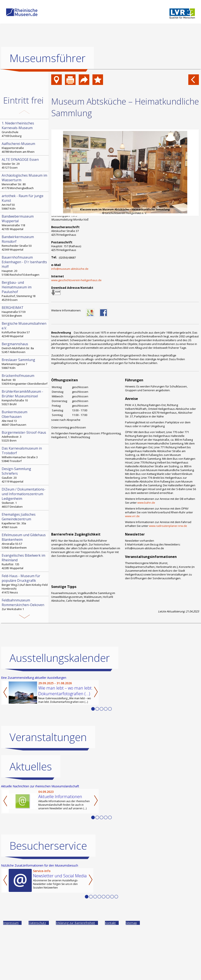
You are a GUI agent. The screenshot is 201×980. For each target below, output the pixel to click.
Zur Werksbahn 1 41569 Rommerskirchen (25, 606)
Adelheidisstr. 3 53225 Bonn (25, 436)
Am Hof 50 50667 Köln (25, 202)
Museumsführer (47, 58)
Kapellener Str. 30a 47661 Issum (25, 521)
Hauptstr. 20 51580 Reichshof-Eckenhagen (25, 266)
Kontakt (110, 923)
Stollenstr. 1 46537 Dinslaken (25, 498)
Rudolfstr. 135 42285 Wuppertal (25, 562)
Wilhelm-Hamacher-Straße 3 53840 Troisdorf (25, 454)
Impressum (11, 923)
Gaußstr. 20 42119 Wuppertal (25, 475)
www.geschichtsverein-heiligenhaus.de (76, 280)
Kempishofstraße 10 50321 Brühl (25, 398)
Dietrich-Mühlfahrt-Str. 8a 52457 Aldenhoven (25, 348)
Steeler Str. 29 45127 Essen (25, 163)
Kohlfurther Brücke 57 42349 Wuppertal (25, 330)
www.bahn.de (146, 503)
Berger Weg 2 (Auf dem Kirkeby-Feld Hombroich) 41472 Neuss (25, 584)
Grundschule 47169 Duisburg (25, 129)
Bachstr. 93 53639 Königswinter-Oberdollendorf (25, 379)
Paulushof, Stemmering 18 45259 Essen (25, 291)
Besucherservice (48, 846)
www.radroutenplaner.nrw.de (168, 526)
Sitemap (131, 923)
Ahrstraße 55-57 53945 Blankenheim (25, 541)
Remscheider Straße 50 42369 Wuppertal (25, 243)
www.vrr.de (132, 516)
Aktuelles (31, 766)
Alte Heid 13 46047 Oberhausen (25, 418)
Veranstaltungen (48, 737)
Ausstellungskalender (60, 658)
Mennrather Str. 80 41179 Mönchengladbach (25, 181)
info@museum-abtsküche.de (70, 269)
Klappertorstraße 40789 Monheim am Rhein (25, 147)
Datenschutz (37, 923)
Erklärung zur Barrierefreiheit (75, 923)
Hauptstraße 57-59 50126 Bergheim (25, 311)
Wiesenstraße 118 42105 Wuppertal (25, 222)
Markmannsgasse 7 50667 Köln (25, 364)
